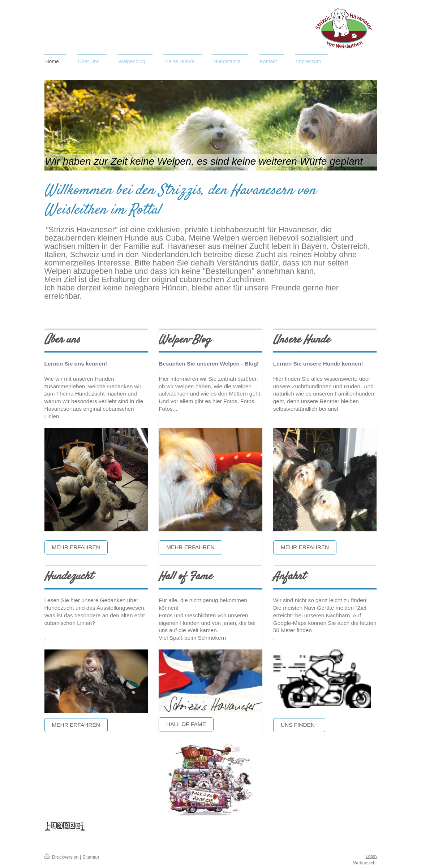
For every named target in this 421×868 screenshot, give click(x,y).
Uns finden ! (299, 725)
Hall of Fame (186, 724)
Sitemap (91, 857)
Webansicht (365, 863)
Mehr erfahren (76, 547)
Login (371, 856)
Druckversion (62, 857)
